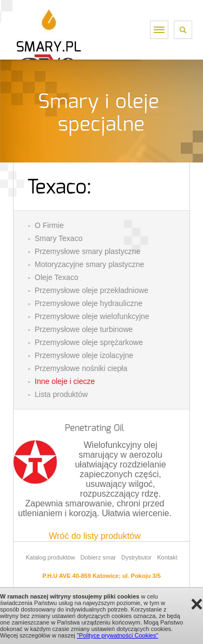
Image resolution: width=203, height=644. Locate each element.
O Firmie (49, 225)
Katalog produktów (50, 557)
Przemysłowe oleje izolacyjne (84, 355)
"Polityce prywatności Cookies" (117, 635)
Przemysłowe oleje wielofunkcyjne (92, 316)
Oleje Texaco (57, 277)
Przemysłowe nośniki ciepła (81, 368)
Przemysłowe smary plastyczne (87, 251)
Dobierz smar (98, 557)
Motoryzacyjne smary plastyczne (89, 264)
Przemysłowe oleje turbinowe (84, 329)
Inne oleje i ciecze (65, 381)
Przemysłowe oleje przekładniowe (91, 290)
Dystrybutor (136, 557)
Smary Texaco (58, 238)
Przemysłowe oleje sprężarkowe (89, 342)
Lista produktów (61, 394)
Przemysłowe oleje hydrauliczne (89, 303)
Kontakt (167, 557)
